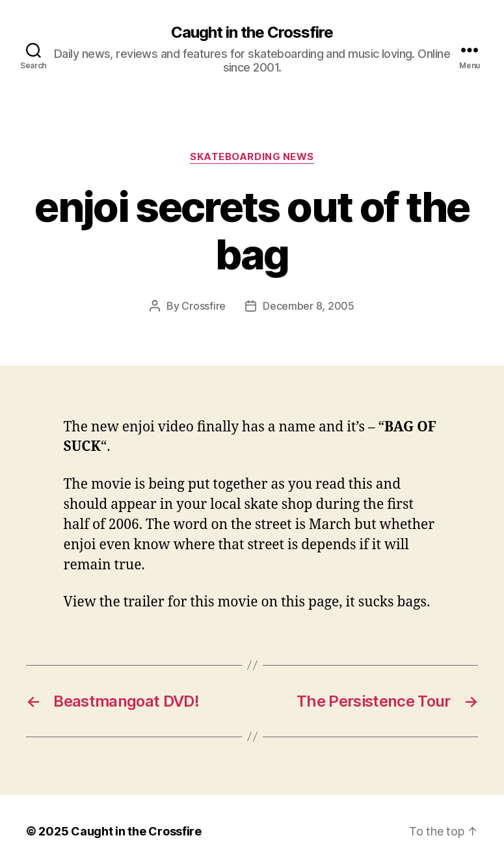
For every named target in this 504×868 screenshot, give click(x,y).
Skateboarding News (252, 157)
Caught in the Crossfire (252, 33)
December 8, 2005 (309, 306)
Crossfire (204, 306)
